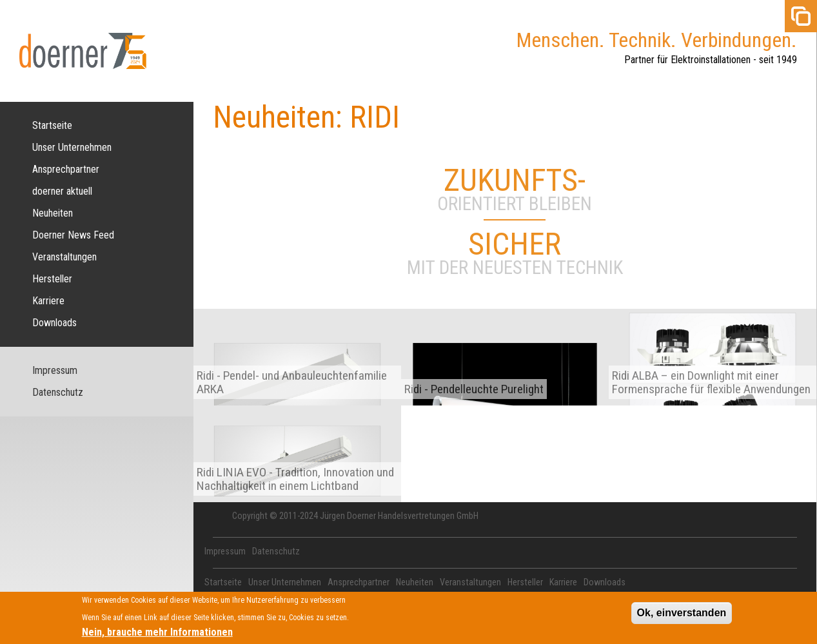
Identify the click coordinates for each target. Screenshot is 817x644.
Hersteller (52, 279)
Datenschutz (58, 392)
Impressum (55, 370)
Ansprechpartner (66, 169)
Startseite (52, 125)
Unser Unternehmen (72, 147)
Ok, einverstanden (682, 616)
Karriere (48, 301)
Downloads (54, 323)
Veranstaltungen (64, 257)
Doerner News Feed (73, 235)
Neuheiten (53, 213)
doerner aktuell (62, 191)
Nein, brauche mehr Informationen (157, 635)
